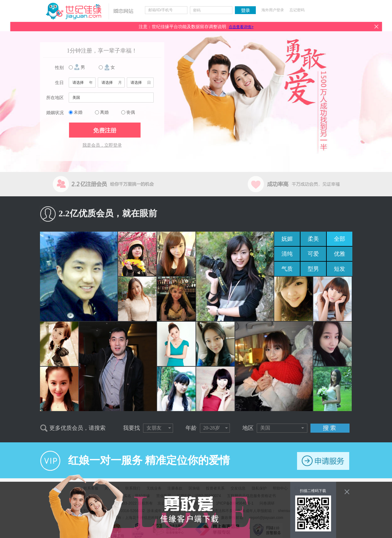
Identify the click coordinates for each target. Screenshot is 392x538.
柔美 (313, 239)
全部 (340, 239)
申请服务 (323, 461)
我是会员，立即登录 (102, 145)
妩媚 (287, 239)
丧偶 (131, 112)
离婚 (104, 112)
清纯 (287, 254)
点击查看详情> (241, 27)
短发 (340, 269)
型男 (313, 269)
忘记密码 (297, 10)
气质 (287, 269)
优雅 (340, 254)
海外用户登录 (273, 10)
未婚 (78, 112)
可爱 (313, 254)
